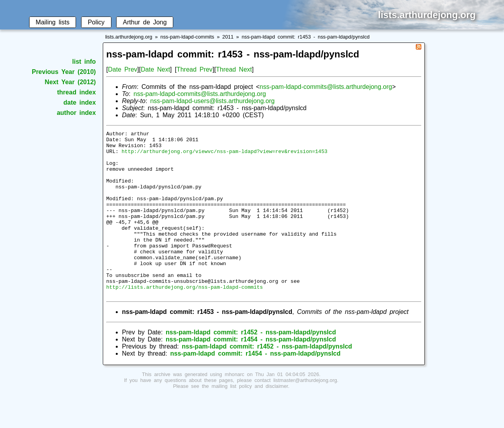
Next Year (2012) (70, 82)
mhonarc (235, 407)
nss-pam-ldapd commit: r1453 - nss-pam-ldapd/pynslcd (306, 37)
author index (76, 113)
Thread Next (234, 69)
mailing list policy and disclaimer (250, 419)
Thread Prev (194, 69)
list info (84, 62)
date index (80, 102)
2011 (228, 37)
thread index (76, 92)
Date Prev (122, 69)
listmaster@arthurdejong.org (305, 413)
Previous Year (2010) (64, 72)
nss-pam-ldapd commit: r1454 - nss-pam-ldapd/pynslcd (251, 372)
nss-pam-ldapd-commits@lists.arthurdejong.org (326, 87)
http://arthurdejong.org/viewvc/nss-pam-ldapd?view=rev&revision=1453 (225, 156)
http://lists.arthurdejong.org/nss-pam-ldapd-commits (185, 319)
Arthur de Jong (145, 22)
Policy (96, 22)
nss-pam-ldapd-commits (187, 37)
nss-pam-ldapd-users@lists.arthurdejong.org (212, 101)
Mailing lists (53, 22)
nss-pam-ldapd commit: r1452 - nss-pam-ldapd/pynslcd (251, 365)
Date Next (155, 69)
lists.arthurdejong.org (129, 37)
